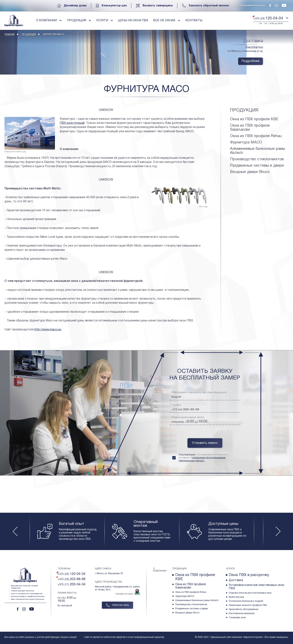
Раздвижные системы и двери (257, 166)
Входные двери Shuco (250, 172)
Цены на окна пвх (133, 21)
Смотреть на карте (124, 594)
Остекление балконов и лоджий (246, 601)
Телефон (176, 405)
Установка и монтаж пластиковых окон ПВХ (256, 587)
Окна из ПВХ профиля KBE (254, 119)
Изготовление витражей (242, 613)
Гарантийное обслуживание (244, 609)
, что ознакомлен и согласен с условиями (203, 458)
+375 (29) (71, 574)
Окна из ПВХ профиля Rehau (256, 136)
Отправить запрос (205, 443)
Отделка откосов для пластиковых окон (250, 593)
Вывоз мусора (236, 597)
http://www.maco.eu (48, 330)
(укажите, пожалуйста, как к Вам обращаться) (199, 392)
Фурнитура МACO (246, 143)
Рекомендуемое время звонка (188, 417)
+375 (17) (71, 585)
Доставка (236, 580)
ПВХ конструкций (72, 123)
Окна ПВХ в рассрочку (249, 575)
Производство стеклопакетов (257, 159)
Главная (10, 34)
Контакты (194, 21)
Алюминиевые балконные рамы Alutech (258, 151)
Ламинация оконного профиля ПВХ (248, 605)
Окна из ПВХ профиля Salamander (250, 128)
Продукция (29, 34)
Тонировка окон (237, 618)
